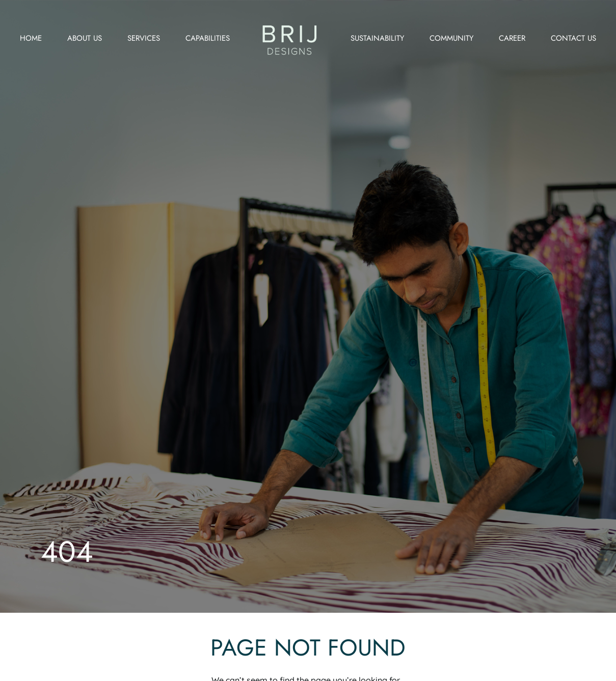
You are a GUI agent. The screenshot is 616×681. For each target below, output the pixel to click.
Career (512, 38)
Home (31, 38)
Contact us (573, 38)
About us (85, 38)
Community (451, 38)
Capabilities (208, 38)
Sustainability (377, 38)
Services (144, 38)
